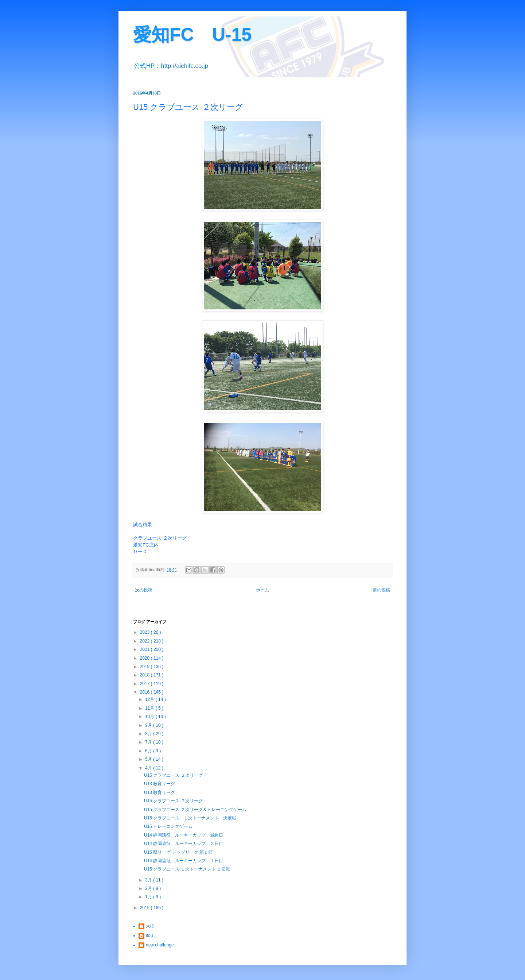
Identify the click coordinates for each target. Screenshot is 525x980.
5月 (149, 759)
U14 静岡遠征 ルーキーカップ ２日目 (184, 844)
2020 (145, 658)
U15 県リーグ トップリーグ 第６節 (178, 852)
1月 (149, 897)
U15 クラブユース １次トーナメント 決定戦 (190, 818)
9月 (149, 725)
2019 (145, 667)
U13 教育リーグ (160, 784)
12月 (150, 699)
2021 (145, 649)
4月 (149, 768)
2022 (145, 641)
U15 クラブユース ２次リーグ (173, 775)
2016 (145, 692)
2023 (145, 632)
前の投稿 (381, 590)
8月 (149, 734)
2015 (145, 908)
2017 (145, 684)
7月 (149, 742)
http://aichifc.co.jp (184, 66)
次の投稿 (144, 590)
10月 (150, 717)
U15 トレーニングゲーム (168, 826)
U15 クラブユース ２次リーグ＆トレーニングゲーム (195, 810)
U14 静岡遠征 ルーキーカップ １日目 (184, 861)
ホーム (262, 590)
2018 (145, 675)
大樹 (150, 926)
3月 (149, 880)
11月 (150, 708)
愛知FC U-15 (192, 35)
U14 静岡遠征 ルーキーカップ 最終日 (184, 835)
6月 (149, 751)
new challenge (160, 945)
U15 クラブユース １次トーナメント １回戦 (187, 869)
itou (149, 935)
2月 (149, 888)
